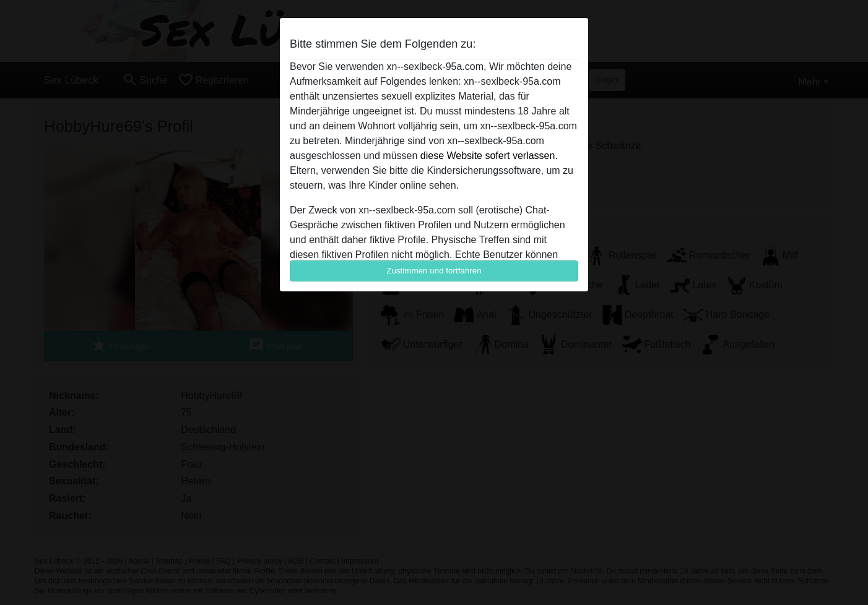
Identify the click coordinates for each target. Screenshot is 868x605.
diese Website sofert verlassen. (489, 156)
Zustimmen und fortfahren (434, 271)
